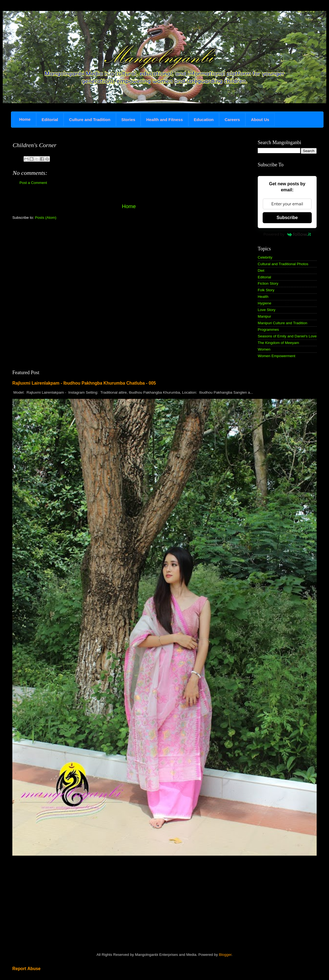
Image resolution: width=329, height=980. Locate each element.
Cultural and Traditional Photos (283, 264)
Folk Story (266, 290)
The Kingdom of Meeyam (278, 343)
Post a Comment (33, 183)
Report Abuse (26, 969)
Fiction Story (268, 283)
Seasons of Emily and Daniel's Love (287, 336)
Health (263, 297)
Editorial (50, 120)
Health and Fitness (164, 120)
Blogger (225, 955)
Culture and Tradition (90, 120)
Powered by (287, 234)
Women (264, 349)
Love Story (267, 310)
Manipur (264, 316)
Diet (261, 271)
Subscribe (287, 218)
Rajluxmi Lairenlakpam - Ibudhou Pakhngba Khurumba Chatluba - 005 (84, 383)
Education (204, 120)
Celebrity (265, 257)
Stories (128, 120)
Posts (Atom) (46, 218)
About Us (260, 120)
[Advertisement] (53, 263)
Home (25, 119)
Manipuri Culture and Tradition (283, 323)
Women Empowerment (276, 356)
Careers (232, 120)
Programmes (268, 330)
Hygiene (265, 303)
